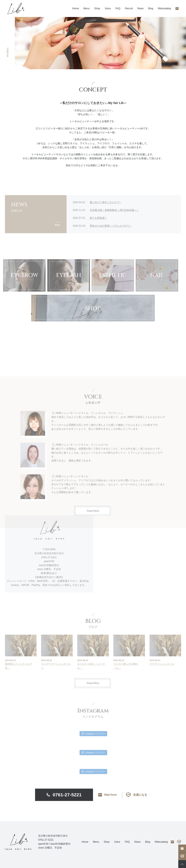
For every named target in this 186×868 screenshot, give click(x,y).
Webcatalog (164, 8)
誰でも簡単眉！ (98, 234)
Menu (96, 842)
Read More (93, 714)
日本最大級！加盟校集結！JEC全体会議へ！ (114, 226)
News (141, 8)
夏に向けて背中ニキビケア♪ (105, 218)
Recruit (129, 8)
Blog (151, 8)
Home (76, 8)
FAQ (118, 8)
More (58, 241)
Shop (97, 8)
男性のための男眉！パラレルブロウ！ (111, 241)
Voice (108, 8)
